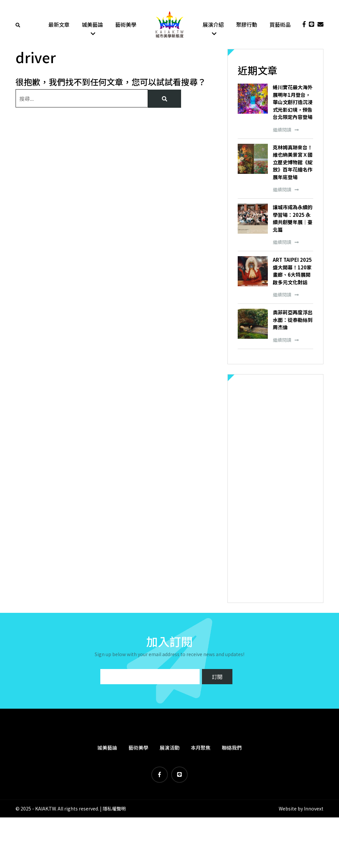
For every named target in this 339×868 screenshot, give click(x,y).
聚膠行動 (247, 25)
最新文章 (59, 25)
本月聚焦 (201, 748)
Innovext (314, 809)
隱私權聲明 (114, 809)
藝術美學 (126, 25)
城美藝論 (92, 25)
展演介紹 (213, 25)
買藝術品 (280, 25)
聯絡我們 (232, 748)
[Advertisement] (275, 489)
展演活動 (169, 748)
